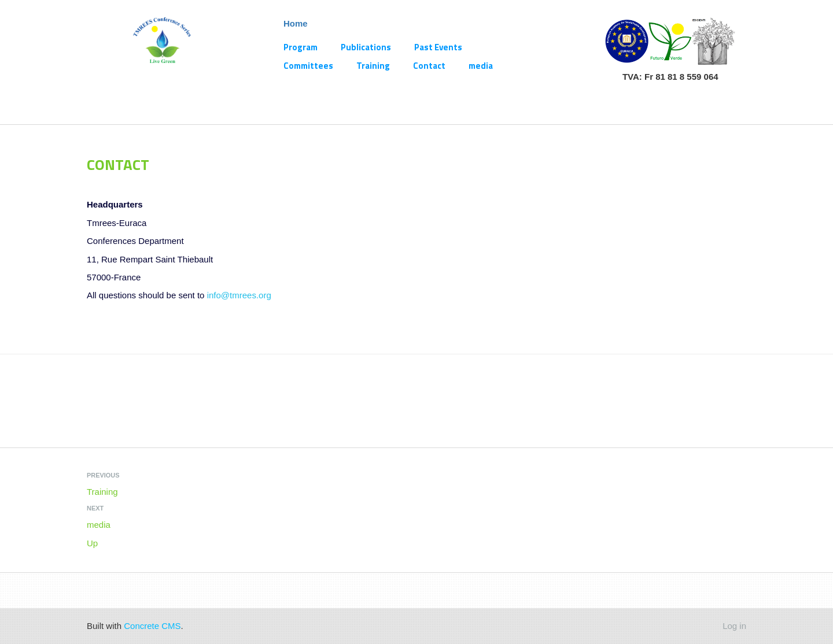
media (481, 66)
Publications (366, 47)
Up (92, 543)
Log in (734, 626)
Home (296, 23)
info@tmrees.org (239, 295)
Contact (429, 66)
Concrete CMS (152, 626)
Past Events (438, 47)
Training (373, 66)
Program (301, 47)
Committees (308, 66)
